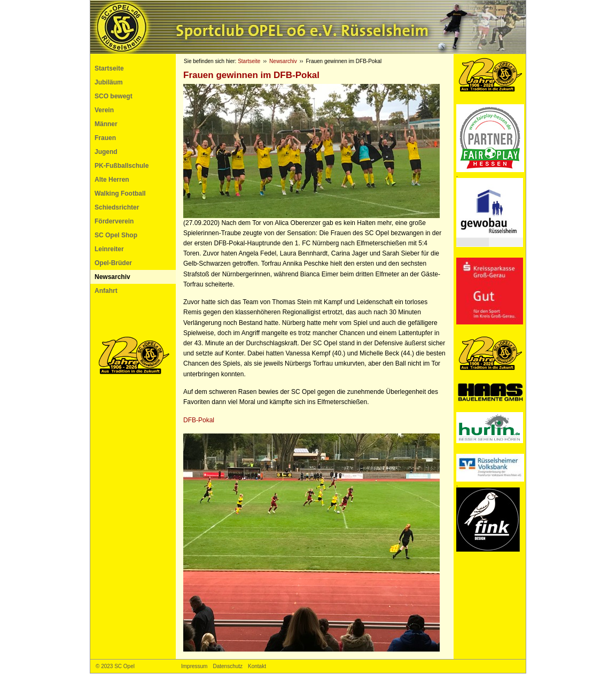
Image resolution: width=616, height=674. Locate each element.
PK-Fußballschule (122, 166)
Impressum (194, 666)
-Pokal (199, 420)
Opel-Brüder (113, 263)
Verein (104, 110)
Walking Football (120, 193)
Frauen (105, 138)
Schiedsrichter (117, 207)
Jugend (106, 152)
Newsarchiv (112, 277)
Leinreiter (109, 249)
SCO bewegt (114, 96)
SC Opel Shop (116, 235)
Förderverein (114, 221)
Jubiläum (109, 82)
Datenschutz (228, 666)
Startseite (109, 68)
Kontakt (257, 666)
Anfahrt (106, 291)
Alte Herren (112, 180)
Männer (106, 124)
